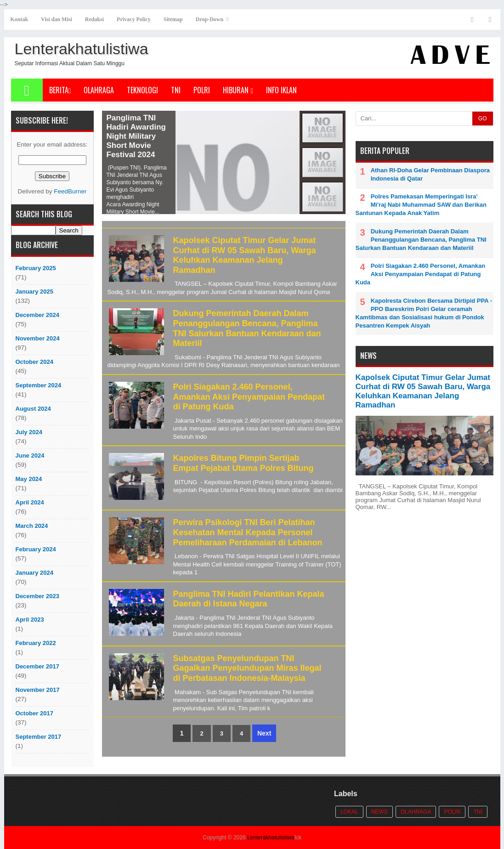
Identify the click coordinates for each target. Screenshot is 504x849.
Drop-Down (210, 19)
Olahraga (99, 90)
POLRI (202, 90)
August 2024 (33, 409)
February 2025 (36, 268)
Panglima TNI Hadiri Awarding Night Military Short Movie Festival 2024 (136, 136)
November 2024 (38, 338)
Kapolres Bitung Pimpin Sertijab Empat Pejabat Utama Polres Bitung (244, 463)
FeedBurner (70, 191)
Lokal (349, 812)
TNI (176, 90)
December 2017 (37, 666)
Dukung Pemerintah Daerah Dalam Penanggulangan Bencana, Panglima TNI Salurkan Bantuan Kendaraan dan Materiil (247, 328)
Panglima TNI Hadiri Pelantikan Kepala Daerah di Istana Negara (249, 599)
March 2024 (32, 526)
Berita (60, 90)
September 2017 (39, 737)
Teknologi (142, 90)
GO (483, 119)
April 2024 (30, 502)
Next (264, 733)
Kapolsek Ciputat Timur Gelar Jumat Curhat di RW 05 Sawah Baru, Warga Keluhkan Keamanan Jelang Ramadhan (245, 255)
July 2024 (29, 432)
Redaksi (94, 19)
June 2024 (30, 456)
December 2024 (37, 315)
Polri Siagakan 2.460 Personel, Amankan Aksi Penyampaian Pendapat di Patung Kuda (249, 397)
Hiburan (238, 90)
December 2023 (37, 596)
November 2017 (38, 690)
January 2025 (34, 291)
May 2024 (29, 479)
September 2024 (39, 385)
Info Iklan (281, 90)
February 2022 (36, 643)
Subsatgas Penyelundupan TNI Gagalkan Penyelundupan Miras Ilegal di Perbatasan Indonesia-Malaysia (247, 668)
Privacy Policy (134, 19)
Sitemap (173, 19)
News (379, 812)
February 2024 (36, 549)
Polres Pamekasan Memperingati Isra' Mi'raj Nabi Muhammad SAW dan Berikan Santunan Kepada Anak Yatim (421, 205)
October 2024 (34, 362)
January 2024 (34, 573)
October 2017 (34, 713)
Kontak (20, 19)
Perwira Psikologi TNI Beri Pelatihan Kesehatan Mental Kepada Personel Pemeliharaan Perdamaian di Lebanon (248, 532)
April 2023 (30, 620)
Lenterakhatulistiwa (271, 838)
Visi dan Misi (57, 19)
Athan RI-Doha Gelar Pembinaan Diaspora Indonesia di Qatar (430, 174)
